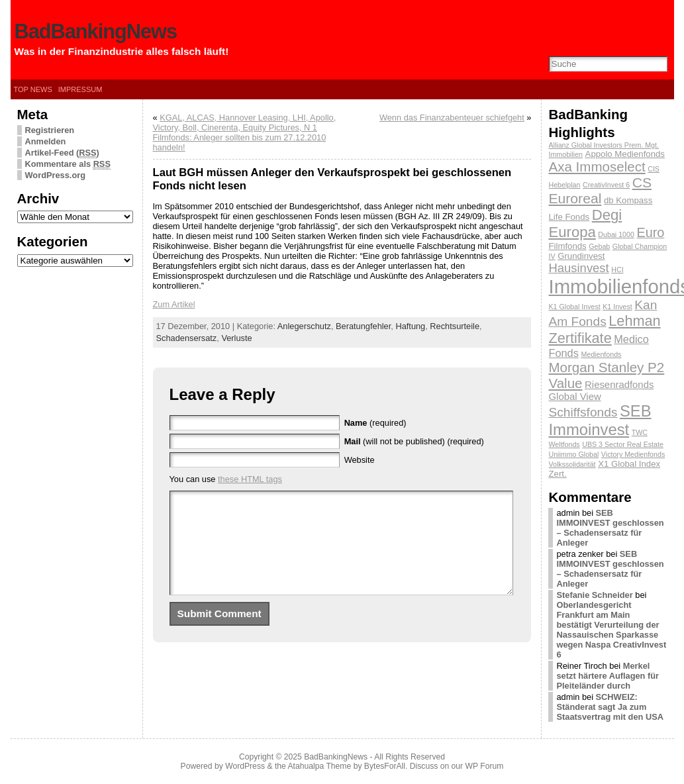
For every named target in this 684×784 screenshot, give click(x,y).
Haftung (410, 326)
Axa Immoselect (597, 167)
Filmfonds (567, 246)
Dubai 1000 (616, 234)
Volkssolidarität (572, 464)
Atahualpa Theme (320, 766)
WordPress (245, 766)
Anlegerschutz (304, 326)
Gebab (599, 246)
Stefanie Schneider (594, 595)
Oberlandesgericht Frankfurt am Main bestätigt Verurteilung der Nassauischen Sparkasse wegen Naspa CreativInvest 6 (611, 630)
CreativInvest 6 (606, 185)
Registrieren (50, 130)
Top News (33, 89)
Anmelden (46, 141)
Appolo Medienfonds (625, 154)
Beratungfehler (363, 326)
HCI (617, 269)
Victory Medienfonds (633, 454)
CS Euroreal (600, 190)
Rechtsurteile (455, 326)
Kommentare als (68, 164)
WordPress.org (56, 175)
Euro (650, 232)
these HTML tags (250, 479)
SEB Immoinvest (600, 420)
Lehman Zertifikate (604, 329)
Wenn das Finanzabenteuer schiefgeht (452, 118)
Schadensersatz (187, 338)
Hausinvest (578, 268)
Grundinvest (581, 256)
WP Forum (485, 766)
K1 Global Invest (574, 307)
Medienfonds (601, 354)
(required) (375, 423)
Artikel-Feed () (62, 153)
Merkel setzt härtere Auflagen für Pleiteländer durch (608, 676)
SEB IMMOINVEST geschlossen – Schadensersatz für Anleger (610, 528)
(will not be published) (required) (414, 441)
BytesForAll (385, 766)
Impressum (80, 89)
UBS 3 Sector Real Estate (623, 444)
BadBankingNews (96, 31)
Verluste (236, 338)
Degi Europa (585, 223)
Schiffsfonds (583, 412)
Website (360, 460)
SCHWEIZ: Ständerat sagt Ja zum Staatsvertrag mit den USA (610, 707)
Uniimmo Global (573, 454)
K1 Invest (617, 307)
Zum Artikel (174, 304)
